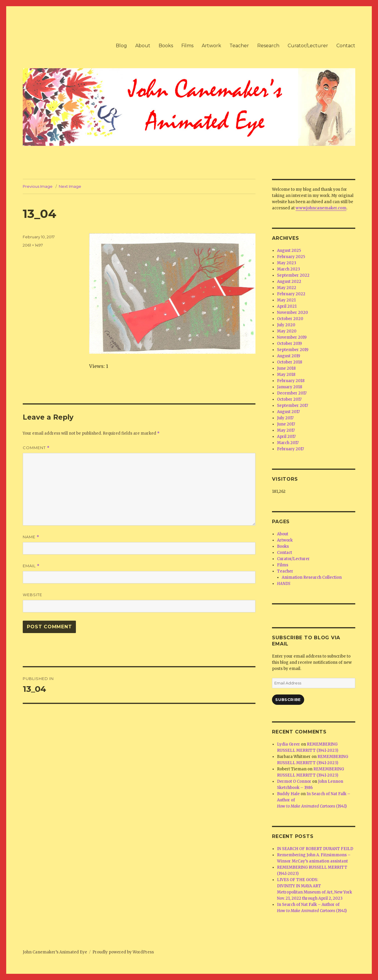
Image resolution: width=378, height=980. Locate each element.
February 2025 (291, 257)
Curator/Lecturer (308, 46)
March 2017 (288, 443)
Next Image (70, 186)
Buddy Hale (288, 794)
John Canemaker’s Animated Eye (55, 952)
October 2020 (290, 319)
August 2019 (289, 356)
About (143, 46)
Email (31, 566)
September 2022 (293, 275)
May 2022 (287, 288)
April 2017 (286, 437)
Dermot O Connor (294, 781)
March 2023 (289, 269)
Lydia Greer (289, 744)
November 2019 (292, 337)
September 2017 (293, 406)
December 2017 (292, 393)
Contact (346, 46)
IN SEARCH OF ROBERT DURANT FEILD (315, 849)
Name (31, 537)
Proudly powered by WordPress (123, 952)
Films (187, 46)
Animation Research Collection (312, 577)
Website (32, 595)
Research (268, 46)
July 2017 (285, 418)
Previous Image (38, 186)
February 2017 (290, 449)
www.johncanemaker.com (321, 208)
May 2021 (286, 300)
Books (166, 46)
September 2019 (293, 350)
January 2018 (290, 387)
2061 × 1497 (33, 245)
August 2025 (289, 251)
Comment (36, 448)
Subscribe (288, 699)
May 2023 (287, 263)
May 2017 (286, 430)
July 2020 (286, 325)
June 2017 (286, 424)
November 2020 (293, 313)
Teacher (239, 46)
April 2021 (287, 306)
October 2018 (290, 362)
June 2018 (286, 368)
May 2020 (287, 331)
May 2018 (286, 375)
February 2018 (291, 381)
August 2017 (288, 412)
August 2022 (289, 282)
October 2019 (289, 344)
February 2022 (291, 294)
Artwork (211, 46)
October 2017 (289, 399)
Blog (121, 46)
